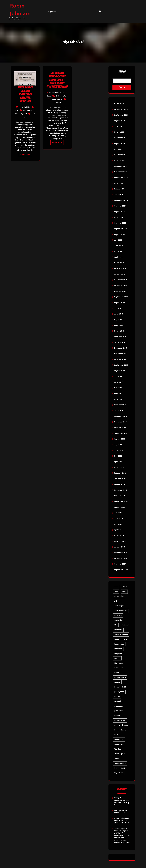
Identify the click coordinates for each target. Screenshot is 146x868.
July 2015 (118, 513)
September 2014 (121, 570)
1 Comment (28, 110)
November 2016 (121, 422)
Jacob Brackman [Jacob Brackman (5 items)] (121, 634)
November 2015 (121, 490)
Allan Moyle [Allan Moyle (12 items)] (119, 606)
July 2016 (118, 445)
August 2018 (120, 303)
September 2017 (121, 365)
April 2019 (118, 257)
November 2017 (121, 354)
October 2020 (120, 206)
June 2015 (119, 519)
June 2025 (119, 127)
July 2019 (118, 240)
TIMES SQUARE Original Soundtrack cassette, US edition (25, 94)
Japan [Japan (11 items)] (117, 639)
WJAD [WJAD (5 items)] (123, 768)
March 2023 (119, 161)
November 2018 (121, 286)
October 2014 (120, 564)
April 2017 (118, 394)
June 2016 (119, 450)
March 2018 (119, 331)
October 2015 (120, 496)
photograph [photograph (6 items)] (119, 692)
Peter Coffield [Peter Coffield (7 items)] (120, 687)
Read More (25, 154)
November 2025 (121, 109)
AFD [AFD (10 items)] (116, 601)
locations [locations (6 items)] (118, 649)
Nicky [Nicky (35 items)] (117, 673)
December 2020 (121, 200)
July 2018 (118, 308)
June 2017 (118, 382)
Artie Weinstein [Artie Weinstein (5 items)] (121, 611)
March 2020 (119, 217)
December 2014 (121, 553)
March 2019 (119, 263)
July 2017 (118, 377)
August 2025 (120, 121)
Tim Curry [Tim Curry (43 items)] (118, 749)
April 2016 (118, 462)
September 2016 (121, 433)
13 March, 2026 (25, 107)
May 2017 (118, 388)
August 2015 (120, 507)
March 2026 (119, 104)
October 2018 (120, 291)
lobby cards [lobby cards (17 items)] (119, 644)
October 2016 (120, 428)
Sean (16, 110)
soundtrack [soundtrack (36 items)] (119, 744)
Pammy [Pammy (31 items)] (117, 682)
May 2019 (118, 252)
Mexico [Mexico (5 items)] (117, 658)
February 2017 (120, 405)
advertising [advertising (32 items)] (119, 596)
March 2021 (119, 183)
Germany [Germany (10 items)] (125, 625)
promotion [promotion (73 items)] (119, 711)
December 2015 (121, 485)
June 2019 (119, 246)
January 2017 (120, 411)
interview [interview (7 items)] (118, 630)
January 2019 (120, 274)
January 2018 (120, 342)
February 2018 (120, 337)
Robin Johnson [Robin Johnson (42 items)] (120, 730)
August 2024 (120, 144)
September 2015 (121, 502)
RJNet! (117, 818)
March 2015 (119, 536)
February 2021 (120, 189)
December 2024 (121, 138)
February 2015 (120, 541)
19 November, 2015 (57, 93)
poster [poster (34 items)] (117, 697)
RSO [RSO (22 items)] (116, 735)
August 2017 (119, 371)
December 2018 (121, 280)
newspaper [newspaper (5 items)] (119, 668)
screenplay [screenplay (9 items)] (119, 740)
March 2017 (119, 399)
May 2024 (118, 149)
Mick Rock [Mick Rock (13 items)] (119, 663)
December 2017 (121, 348)
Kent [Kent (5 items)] (126, 639)
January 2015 (120, 547)
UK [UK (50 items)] (115, 768)
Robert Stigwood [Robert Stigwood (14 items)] (121, 725)
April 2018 (118, 325)
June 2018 (119, 314)
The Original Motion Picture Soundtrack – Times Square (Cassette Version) (57, 80)
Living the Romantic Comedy (122, 799)
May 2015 (118, 524)
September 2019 (121, 229)
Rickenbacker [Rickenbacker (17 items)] (120, 720)
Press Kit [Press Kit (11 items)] (118, 701)
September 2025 (121, 115)
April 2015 (118, 530)
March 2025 (119, 132)
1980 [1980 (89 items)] (125, 587)
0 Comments (61, 96)
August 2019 (120, 234)
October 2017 (120, 359)
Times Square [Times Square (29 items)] (120, 754)
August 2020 (120, 212)
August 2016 (120, 439)
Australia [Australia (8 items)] (118, 615)
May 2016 (118, 456)
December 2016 (121, 416)
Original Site (52, 11)
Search (122, 72)
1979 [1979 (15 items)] (116, 587)
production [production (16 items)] (119, 706)
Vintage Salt (119, 810)
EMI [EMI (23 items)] (116, 625)
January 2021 (120, 195)
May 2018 (118, 320)
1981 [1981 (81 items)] (116, 592)
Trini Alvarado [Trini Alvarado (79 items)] (120, 763)
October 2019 (120, 223)
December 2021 (121, 166)
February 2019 (120, 269)
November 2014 (121, 558)
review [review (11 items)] (117, 716)
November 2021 (121, 172)
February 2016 (120, 473)
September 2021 (121, 178)
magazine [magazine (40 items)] (118, 654)
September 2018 (121, 297)
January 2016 (120, 479)
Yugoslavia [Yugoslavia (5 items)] (119, 773)
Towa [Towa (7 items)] (117, 759)
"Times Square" (21, 114)
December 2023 (121, 155)
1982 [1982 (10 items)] (124, 592)
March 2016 (119, 467)
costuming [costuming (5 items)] (119, 620)
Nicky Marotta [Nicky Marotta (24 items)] (120, 677)
